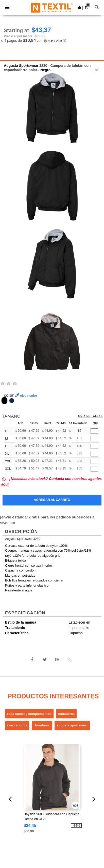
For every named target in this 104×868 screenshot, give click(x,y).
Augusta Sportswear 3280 (23, 539)
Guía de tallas (90, 416)
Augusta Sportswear (21, 66)
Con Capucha (17, 725)
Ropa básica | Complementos (29, 714)
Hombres (42, 725)
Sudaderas (66, 714)
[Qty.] (94, 431)
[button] (80, 7)
